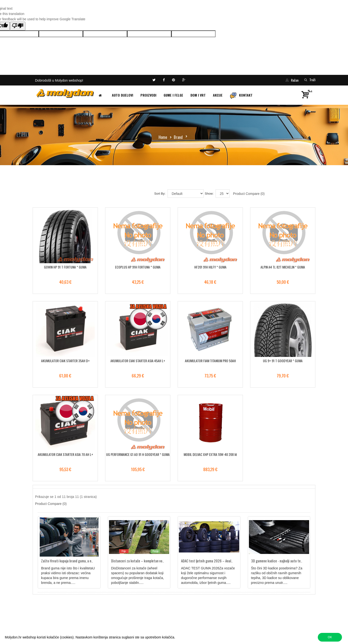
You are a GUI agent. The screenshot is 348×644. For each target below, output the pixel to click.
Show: (209, 194)
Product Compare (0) (249, 194)
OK (330, 637)
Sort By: (160, 194)
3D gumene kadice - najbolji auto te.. (277, 561)
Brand (178, 137)
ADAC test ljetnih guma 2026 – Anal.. (207, 561)
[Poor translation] (18, 26)
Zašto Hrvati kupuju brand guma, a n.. (67, 561)
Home (163, 137)
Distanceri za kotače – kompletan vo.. (138, 561)
